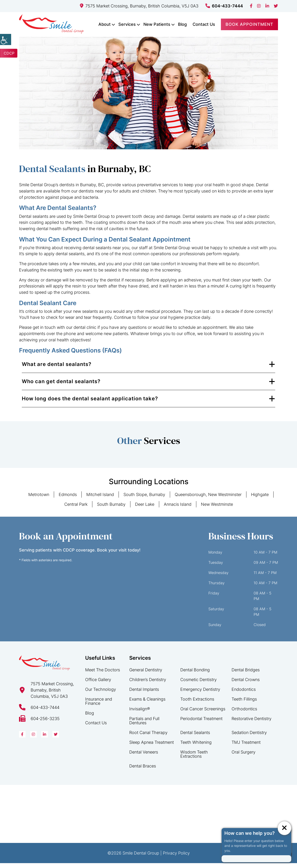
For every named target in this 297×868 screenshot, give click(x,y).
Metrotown (39, 500)
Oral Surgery (244, 757)
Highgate (260, 500)
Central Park (76, 509)
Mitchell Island (100, 500)
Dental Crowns (246, 684)
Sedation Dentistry (249, 737)
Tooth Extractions (197, 704)
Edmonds (68, 500)
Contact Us (204, 24)
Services (127, 24)
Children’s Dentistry (148, 684)
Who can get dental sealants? (61, 386)
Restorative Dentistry (252, 723)
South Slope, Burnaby (144, 500)
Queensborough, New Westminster (208, 500)
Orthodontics (244, 714)
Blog (182, 24)
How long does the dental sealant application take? (90, 404)
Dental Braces (143, 771)
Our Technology (101, 694)
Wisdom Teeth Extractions (194, 759)
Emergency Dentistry (200, 694)
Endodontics (244, 694)
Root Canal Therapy (148, 737)
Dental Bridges (246, 675)
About (105, 24)
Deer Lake (145, 509)
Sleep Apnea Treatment (152, 747)
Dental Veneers (144, 757)
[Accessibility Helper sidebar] (6, 39)
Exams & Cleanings (147, 704)
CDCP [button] (9, 53)
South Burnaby (111, 509)
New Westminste (217, 509)
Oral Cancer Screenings (203, 714)
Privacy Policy (176, 858)
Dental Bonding (195, 675)
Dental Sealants (195, 737)
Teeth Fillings (244, 704)
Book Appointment (249, 24)
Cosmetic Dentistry (199, 684)
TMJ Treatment (246, 747)
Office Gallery (98, 684)
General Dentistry (146, 675)
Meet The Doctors (103, 675)
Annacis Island (178, 509)
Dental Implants (144, 694)
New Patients (157, 24)
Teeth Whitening (196, 747)
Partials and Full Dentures (144, 726)
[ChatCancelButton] (284, 828)
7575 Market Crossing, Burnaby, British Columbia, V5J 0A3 (139, 6)
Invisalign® (140, 714)
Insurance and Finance (99, 706)
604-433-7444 (224, 6)
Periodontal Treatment (201, 723)
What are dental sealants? (57, 369)
